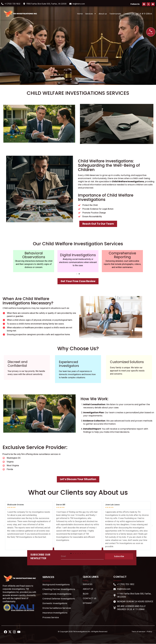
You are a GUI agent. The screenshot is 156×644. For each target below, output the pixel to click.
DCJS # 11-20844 (144, 14)
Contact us (129, 14)
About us (103, 14)
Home (80, 14)
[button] (77, 274)
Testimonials (115, 14)
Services (91, 14)
